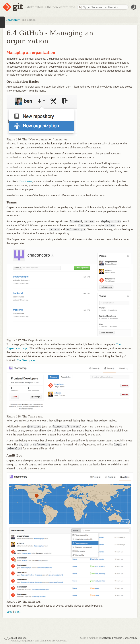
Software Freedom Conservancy (119, 638)
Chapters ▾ (13, 20)
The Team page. (26, 360)
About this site (18, 638)
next (18, 612)
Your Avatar (26, 181)
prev (9, 612)
